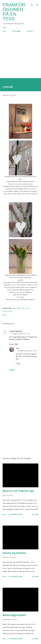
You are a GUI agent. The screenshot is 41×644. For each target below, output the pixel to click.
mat (28, 308)
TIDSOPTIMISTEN (16, 331)
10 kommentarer (15, 639)
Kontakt (30, 31)
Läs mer (35, 514)
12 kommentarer (15, 514)
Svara (12, 370)
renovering (7, 311)
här (16, 285)
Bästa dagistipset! (14, 615)
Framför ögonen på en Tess (14, 12)
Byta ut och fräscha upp (18, 491)
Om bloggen (16, 31)
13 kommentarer (15, 577)
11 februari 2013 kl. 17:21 (20, 334)
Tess (17, 348)
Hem (4, 31)
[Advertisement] (20, 58)
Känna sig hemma (14, 553)
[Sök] (32, 4)
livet (23, 308)
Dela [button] (4, 315)
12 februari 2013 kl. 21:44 (27, 351)
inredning (16, 308)
